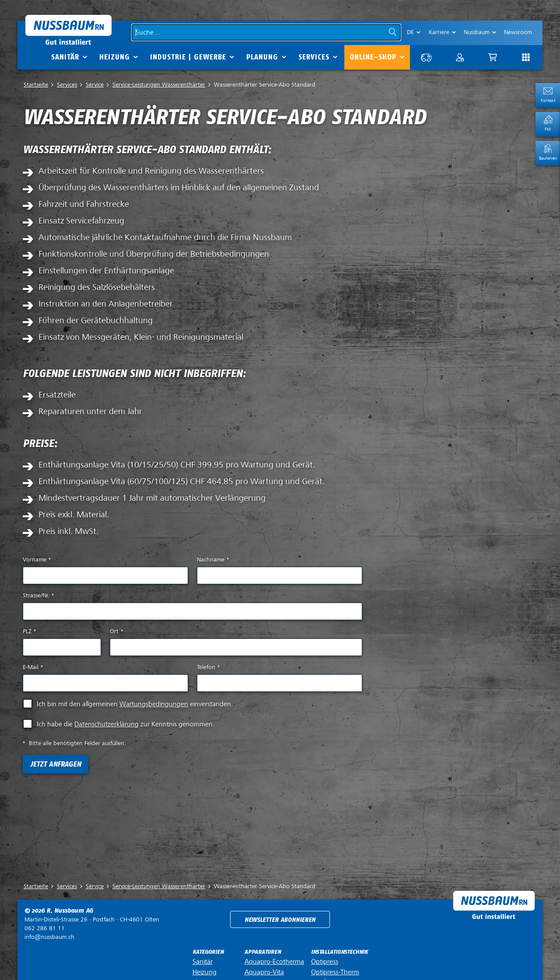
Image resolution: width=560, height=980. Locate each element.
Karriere (439, 32)
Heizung (115, 57)
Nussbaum (477, 32)
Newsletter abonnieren (280, 920)
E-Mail (33, 667)
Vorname (37, 560)
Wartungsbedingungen (154, 704)
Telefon (208, 667)
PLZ (29, 631)
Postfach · (92, 919)
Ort (116, 631)
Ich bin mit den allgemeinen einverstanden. (135, 704)
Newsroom (518, 32)
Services (314, 57)
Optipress (325, 962)
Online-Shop (373, 57)
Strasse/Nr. (38, 595)
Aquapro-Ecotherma (274, 962)
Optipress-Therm (335, 972)
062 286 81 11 (45, 928)
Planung (262, 57)
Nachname (213, 560)
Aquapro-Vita (264, 972)
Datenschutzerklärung (107, 724)
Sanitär (65, 57)
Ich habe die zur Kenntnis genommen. (126, 724)
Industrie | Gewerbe (188, 57)
